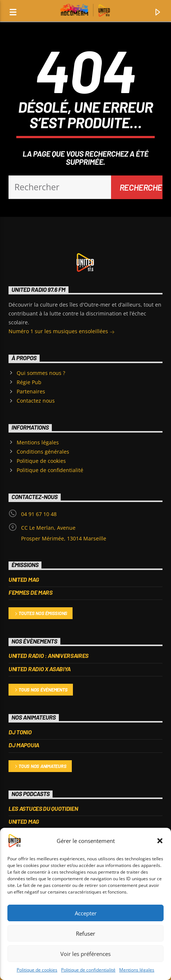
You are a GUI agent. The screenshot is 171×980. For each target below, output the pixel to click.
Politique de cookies (37, 970)
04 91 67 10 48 (39, 514)
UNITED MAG (24, 579)
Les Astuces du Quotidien (43, 808)
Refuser (85, 933)
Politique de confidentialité (88, 970)
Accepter (86, 913)
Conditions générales (43, 452)
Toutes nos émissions (41, 614)
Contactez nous (36, 401)
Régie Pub (29, 382)
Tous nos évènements (41, 690)
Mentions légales (137, 970)
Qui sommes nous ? (41, 373)
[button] (160, 841)
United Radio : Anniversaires (48, 655)
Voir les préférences (85, 954)
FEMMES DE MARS (31, 592)
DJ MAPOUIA (24, 745)
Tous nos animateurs (40, 767)
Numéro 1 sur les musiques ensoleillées (62, 332)
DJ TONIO (20, 732)
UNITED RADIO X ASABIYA (40, 669)
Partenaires (31, 391)
